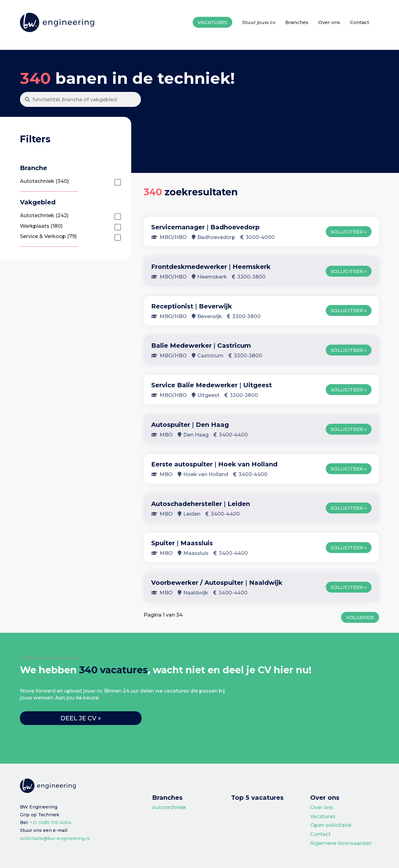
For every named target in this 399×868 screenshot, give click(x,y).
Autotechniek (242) (44, 215)
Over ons (329, 22)
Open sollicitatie (331, 825)
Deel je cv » (81, 718)
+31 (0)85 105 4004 (50, 823)
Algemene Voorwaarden (341, 843)
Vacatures (212, 22)
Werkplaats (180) (41, 226)
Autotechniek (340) (44, 181)
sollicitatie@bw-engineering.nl (55, 838)
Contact (360, 22)
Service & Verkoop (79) (48, 236)
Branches (297, 22)
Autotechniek (169, 807)
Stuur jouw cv (259, 22)
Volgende (360, 617)
